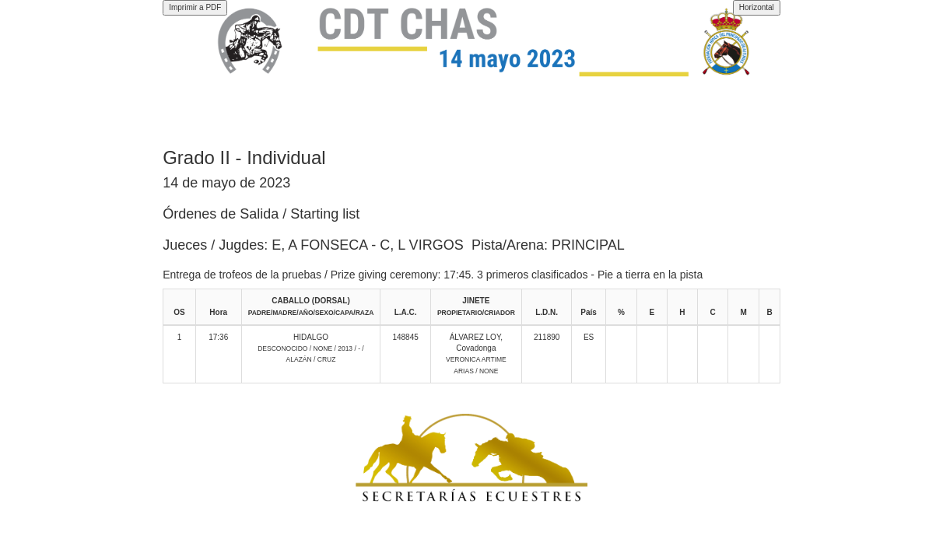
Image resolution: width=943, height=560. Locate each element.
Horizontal (757, 7)
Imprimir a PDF (195, 7)
